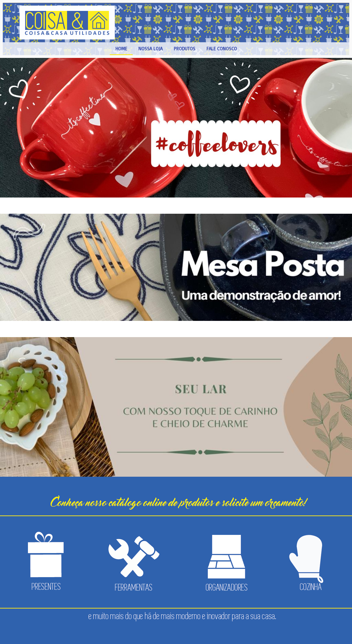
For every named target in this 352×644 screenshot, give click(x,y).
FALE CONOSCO (222, 49)
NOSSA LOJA (150, 49)
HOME (121, 49)
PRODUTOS (185, 49)
